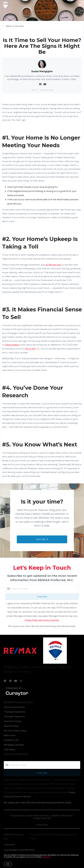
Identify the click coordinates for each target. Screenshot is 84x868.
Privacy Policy (42, 825)
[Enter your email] (45, 589)
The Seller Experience (14, 716)
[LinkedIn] (10, 681)
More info (46, 857)
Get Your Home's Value (15, 731)
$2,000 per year (53, 265)
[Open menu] (80, 5)
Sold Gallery (10, 749)
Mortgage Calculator (14, 745)
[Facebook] (5, 681)
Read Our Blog (11, 726)
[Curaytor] (17, 696)
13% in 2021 (30, 349)
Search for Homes (13, 721)
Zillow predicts (12, 345)
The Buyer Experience (15, 712)
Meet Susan (10, 735)
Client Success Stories (14, 707)
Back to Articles (15, 26)
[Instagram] (21, 681)
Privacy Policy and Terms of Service (42, 620)
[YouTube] (16, 681)
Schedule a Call (11, 740)
